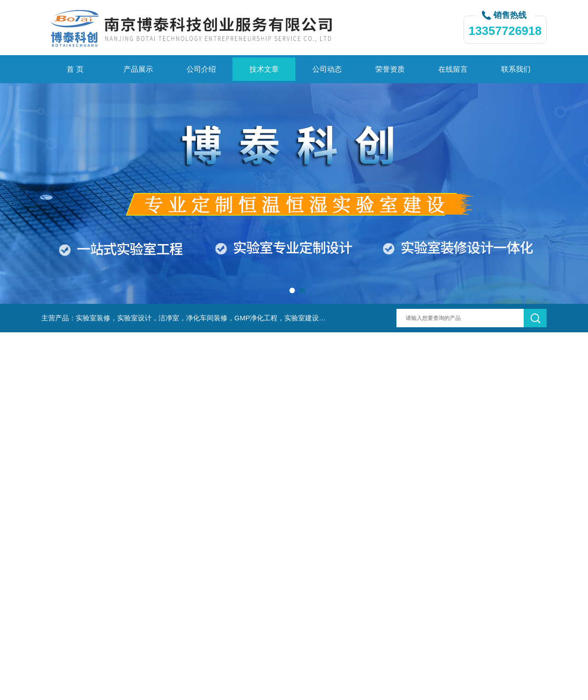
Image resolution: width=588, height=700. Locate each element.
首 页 (75, 69)
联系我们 (516, 69)
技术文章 (264, 69)
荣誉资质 (390, 69)
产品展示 (138, 69)
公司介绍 (201, 69)
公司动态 (327, 69)
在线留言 (453, 69)
